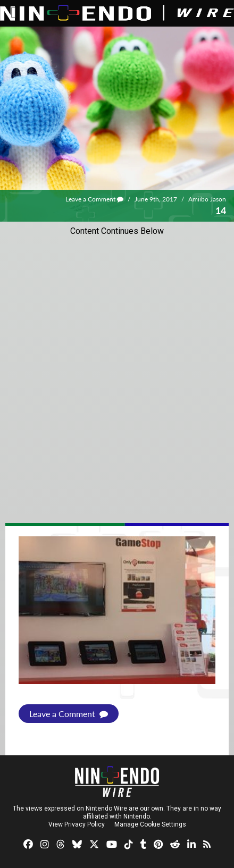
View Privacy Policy (77, 824)
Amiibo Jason (207, 199)
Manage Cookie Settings (150, 824)
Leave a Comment (94, 199)
